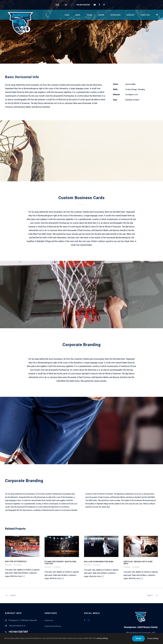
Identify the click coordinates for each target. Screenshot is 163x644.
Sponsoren (115, 15)
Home (67, 15)
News (78, 15)
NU (66, 5)
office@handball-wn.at (17, 626)
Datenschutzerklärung (53, 626)
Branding (129, 100)
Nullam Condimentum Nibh (99, 562)
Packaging (17, 565)
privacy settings (102, 638)
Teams (89, 15)
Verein (101, 15)
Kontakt (130, 15)
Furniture (136, 100)
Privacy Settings (153, 638)
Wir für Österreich (16, 561)
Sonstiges (145, 15)
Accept (138, 638)
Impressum (49, 620)
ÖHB (57, 5)
